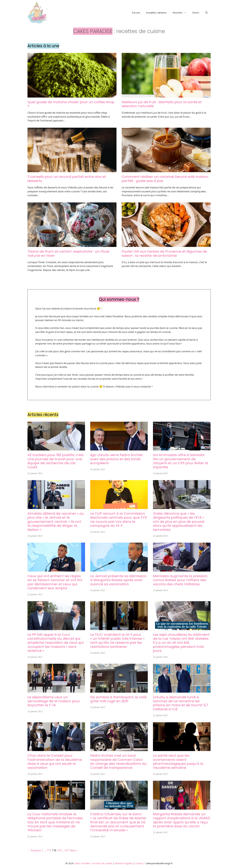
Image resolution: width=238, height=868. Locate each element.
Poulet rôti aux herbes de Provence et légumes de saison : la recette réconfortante (164, 253)
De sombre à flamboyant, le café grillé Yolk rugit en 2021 (118, 699)
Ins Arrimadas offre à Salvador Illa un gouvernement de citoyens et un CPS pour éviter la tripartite (181, 461)
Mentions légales (124, 863)
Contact (139, 863)
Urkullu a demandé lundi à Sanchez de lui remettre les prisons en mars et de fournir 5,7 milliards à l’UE (181, 703)
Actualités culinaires (156, 13)
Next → (74, 850)
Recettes (181, 13)
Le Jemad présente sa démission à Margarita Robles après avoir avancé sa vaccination (118, 580)
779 (59, 850)
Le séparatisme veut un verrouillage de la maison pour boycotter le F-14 (54, 701)
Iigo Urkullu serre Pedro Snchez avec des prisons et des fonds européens (116, 459)
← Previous (34, 850)
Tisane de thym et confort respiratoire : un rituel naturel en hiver (68, 253)
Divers (196, 13)
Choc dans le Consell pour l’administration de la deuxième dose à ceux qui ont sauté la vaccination (55, 762)
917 (67, 850)
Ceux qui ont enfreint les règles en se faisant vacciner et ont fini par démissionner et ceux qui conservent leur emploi (55, 582)
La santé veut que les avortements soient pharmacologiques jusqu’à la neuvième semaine (178, 762)
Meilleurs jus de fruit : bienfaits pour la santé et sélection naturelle (162, 104)
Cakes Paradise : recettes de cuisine (93, 863)
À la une (136, 13)
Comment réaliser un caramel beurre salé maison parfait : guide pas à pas (165, 179)
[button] (206, 13)
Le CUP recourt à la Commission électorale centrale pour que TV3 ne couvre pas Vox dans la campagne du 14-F (118, 520)
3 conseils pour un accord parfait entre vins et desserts (67, 179)
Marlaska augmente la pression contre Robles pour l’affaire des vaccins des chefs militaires (180, 580)
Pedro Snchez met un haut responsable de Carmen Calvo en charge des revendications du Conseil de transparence (118, 762)
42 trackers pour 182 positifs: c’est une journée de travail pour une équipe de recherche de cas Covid (56, 461)
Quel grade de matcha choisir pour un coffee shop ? (71, 104)
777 (49, 850)
